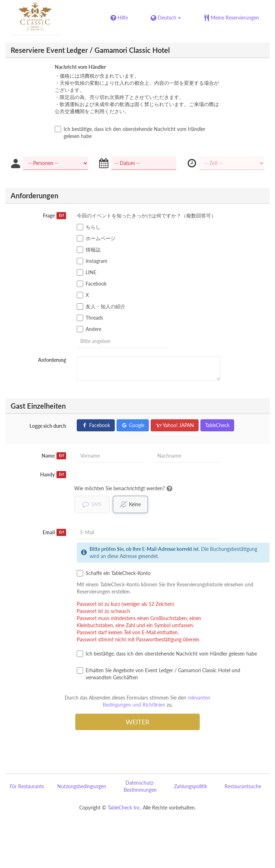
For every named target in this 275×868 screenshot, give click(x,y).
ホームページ (96, 238)
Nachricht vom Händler (80, 67)
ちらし (89, 227)
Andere (89, 329)
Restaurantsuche (243, 786)
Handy (53, 475)
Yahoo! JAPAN (175, 425)
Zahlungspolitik (191, 786)
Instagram (92, 261)
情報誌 (89, 250)
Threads (90, 318)
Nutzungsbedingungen (82, 786)
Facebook (92, 284)
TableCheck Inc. (125, 808)
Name (54, 456)
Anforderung (52, 360)
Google (133, 425)
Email (54, 532)
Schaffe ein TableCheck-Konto (114, 573)
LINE (87, 272)
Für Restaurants (27, 786)
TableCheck (217, 425)
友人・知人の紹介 (101, 306)
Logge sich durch (48, 426)
